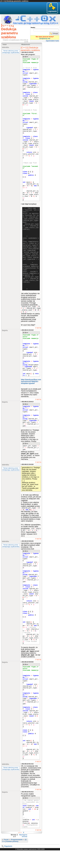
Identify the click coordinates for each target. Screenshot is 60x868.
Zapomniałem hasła (52, 41)
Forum (6, 840)
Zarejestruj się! (45, 38)
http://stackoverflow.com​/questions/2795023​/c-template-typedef (31, 381)
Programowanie (17, 840)
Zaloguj (54, 33)
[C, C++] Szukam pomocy (15, 840)
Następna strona (23, 836)
